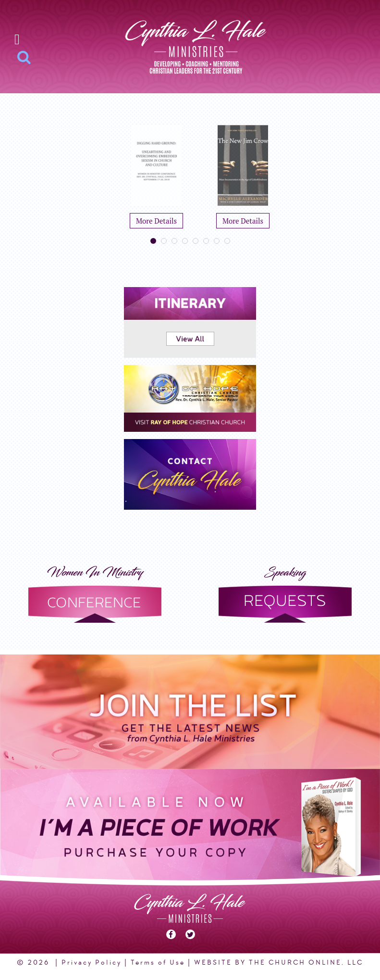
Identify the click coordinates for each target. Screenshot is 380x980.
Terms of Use (158, 962)
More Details (156, 221)
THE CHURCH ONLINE (295, 962)
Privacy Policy (92, 962)
